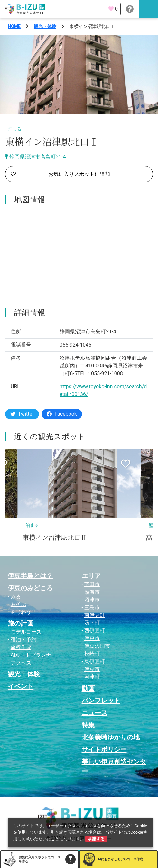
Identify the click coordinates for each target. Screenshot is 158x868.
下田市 (92, 584)
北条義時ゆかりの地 (111, 737)
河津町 (92, 677)
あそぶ (18, 604)
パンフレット (101, 701)
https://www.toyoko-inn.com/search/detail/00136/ (103, 390)
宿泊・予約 (23, 640)
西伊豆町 (95, 631)
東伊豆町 (95, 661)
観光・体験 (45, 26)
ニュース (95, 713)
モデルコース (26, 632)
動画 (88, 688)
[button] (12, 496)
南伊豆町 (95, 615)
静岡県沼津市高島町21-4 (35, 157)
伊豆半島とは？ (30, 576)
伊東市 (92, 638)
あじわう (21, 612)
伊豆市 (92, 669)
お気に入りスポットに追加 (60, 174)
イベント (21, 686)
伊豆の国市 (97, 646)
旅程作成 (21, 647)
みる (16, 597)
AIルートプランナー (34, 655)
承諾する (96, 839)
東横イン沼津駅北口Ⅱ (55, 538)
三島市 (92, 607)
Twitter (22, 414)
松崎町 (92, 654)
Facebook (62, 414)
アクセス (21, 663)
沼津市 (92, 600)
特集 (88, 725)
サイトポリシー (104, 749)
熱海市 (92, 592)
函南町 (92, 623)
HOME (14, 26)
